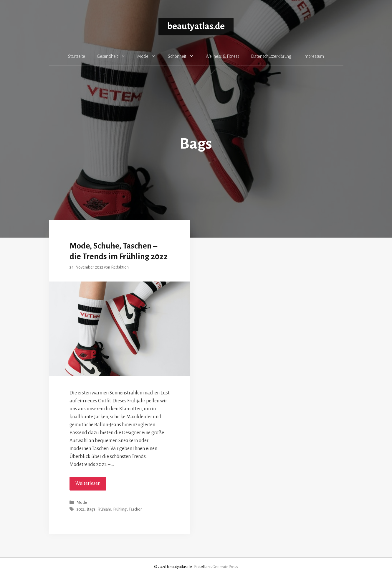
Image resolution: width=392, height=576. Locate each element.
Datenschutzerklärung (271, 56)
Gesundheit (114, 56)
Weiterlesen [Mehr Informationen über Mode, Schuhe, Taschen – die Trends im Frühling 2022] (88, 483)
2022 (81, 510)
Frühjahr (104, 510)
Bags (91, 510)
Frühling (120, 510)
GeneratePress (225, 567)
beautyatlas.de (196, 26)
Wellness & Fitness (222, 56)
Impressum (314, 56)
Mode (150, 56)
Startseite (77, 56)
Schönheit (184, 56)
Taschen (136, 510)
